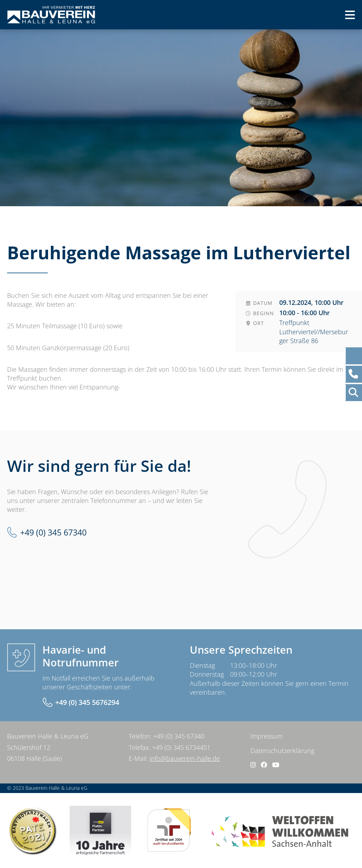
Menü (338, 17)
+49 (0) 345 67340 (53, 532)
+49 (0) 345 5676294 (87, 702)
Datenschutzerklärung (282, 751)
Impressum (267, 736)
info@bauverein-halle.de (185, 758)
